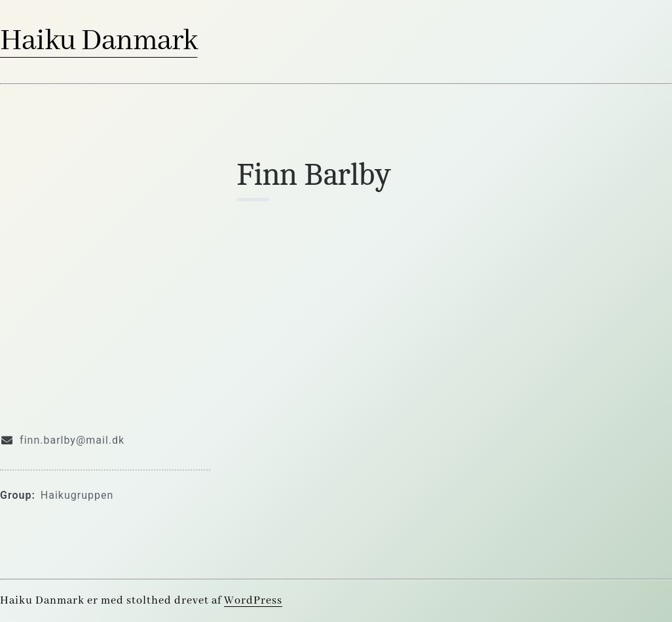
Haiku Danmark (99, 41)
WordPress (253, 601)
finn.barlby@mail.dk (72, 440)
